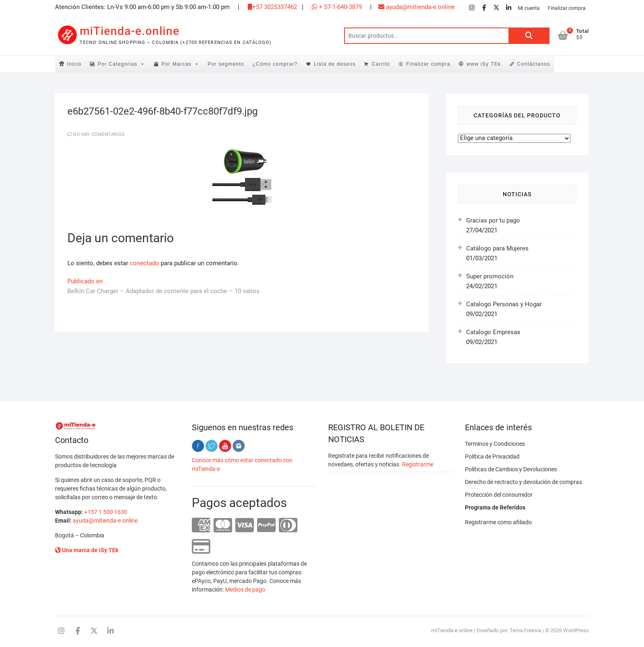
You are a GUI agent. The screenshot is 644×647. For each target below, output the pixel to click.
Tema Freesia (526, 630)
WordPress (576, 630)
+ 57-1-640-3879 (337, 7)
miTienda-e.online (130, 31)
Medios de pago (245, 590)
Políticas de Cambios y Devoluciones (511, 469)
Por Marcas (181, 64)
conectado (144, 263)
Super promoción (490, 276)
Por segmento (226, 64)
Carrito (381, 64)
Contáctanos (534, 64)
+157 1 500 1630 (106, 512)
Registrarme (418, 464)
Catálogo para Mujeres (497, 248)
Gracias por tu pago (493, 220)
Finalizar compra (567, 8)
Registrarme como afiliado (498, 522)
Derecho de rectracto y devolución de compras (523, 482)
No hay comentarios (99, 134)
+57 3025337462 (272, 7)
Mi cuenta (529, 8)
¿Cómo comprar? (275, 64)
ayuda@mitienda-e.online (416, 7)
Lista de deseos (335, 64)
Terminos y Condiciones (495, 444)
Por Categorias (122, 64)
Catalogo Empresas (493, 332)
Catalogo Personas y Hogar (504, 304)
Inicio (74, 64)
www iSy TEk (484, 64)
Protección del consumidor (499, 495)
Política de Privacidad (492, 457)
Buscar (529, 36)
